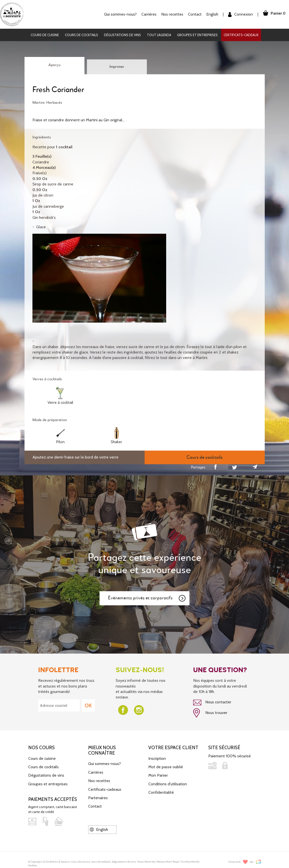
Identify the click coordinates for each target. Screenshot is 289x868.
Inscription (157, 758)
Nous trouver (210, 713)
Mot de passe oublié (166, 766)
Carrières (147, 14)
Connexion (239, 14)
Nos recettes (171, 14)
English (210, 14)
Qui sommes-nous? (119, 14)
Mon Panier (158, 775)
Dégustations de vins (122, 35)
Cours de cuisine (45, 35)
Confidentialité (161, 792)
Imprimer (117, 67)
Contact (193, 14)
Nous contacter (212, 702)
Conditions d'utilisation (168, 783)
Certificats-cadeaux (241, 35)
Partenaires (98, 797)
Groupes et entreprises (197, 35)
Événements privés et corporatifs (147, 598)
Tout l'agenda (159, 35)
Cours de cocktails (81, 35)
